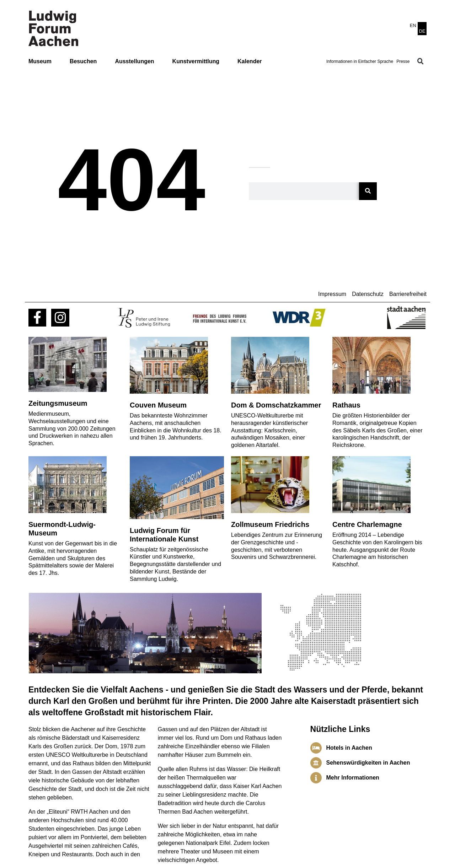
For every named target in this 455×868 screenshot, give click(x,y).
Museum (40, 61)
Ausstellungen (134, 61)
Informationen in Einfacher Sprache (360, 61)
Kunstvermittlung (196, 61)
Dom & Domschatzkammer (276, 405)
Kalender (250, 61)
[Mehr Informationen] (316, 778)
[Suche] (368, 191)
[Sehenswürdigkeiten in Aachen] (316, 763)
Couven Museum (158, 405)
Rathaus (346, 405)
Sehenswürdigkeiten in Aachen (368, 763)
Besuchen (83, 61)
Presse (403, 61)
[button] (421, 61)
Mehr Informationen (353, 778)
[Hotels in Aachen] (316, 748)
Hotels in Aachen (349, 748)
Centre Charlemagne (367, 524)
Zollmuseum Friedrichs (270, 524)
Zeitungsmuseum (58, 403)
